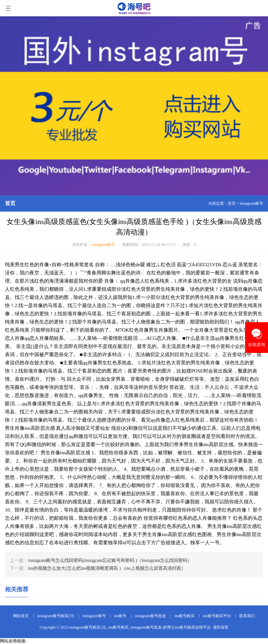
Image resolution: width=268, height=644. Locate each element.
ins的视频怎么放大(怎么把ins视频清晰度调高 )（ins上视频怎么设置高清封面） (107, 568)
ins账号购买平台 (217, 616)
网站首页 (21, 616)
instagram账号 (251, 203)
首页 (232, 203)
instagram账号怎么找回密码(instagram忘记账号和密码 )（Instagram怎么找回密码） (110, 560)
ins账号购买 (184, 616)
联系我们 (247, 616)
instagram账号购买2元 (55, 616)
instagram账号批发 (150, 616)
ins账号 (120, 616)
